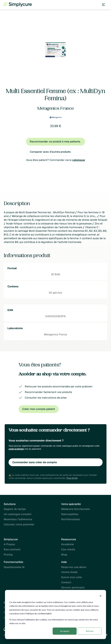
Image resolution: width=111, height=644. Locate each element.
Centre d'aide (69, 572)
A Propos (9, 544)
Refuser (90, 631)
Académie (67, 544)
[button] (104, 5)
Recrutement (12, 550)
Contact (66, 582)
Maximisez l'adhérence (18, 519)
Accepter (65, 631)
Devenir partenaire (73, 587)
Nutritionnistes (71, 519)
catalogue (79, 160)
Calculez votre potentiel (19, 525)
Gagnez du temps (15, 509)
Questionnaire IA (14, 567)
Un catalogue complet (18, 514)
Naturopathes (70, 514)
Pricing (8, 555)
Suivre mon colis (71, 577)
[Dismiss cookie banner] (101, 596)
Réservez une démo (74, 567)
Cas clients (68, 550)
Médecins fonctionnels (75, 509)
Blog (64, 555)
